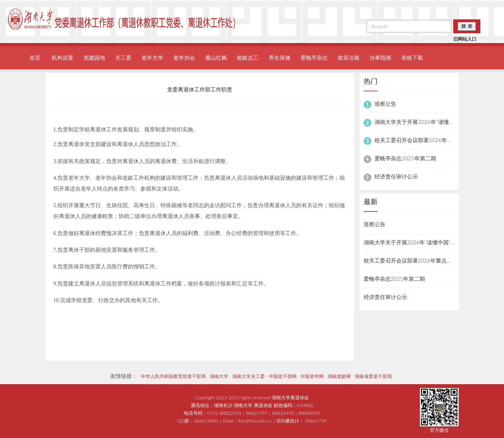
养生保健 (280, 58)
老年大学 (152, 58)
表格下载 (412, 58)
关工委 (123, 58)
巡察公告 (385, 104)
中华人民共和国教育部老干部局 (173, 376)
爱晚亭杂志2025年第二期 (405, 158)
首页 (35, 58)
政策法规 (349, 58)
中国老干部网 (283, 376)
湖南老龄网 (339, 376)
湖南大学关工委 (249, 376)
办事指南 (380, 58)
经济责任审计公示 (396, 176)
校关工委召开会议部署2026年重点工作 (421, 140)
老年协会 (184, 58)
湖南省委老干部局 (373, 376)
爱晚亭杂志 (314, 58)
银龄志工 (248, 58)
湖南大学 (219, 376)
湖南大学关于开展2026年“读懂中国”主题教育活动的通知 (432, 242)
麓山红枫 (216, 58)
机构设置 (62, 58)
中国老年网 (312, 376)
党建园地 (94, 58)
